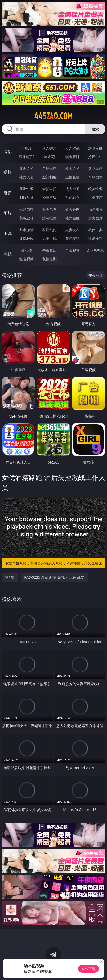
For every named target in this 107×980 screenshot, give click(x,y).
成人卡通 (73, 189)
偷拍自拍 (49, 189)
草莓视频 (73, 250)
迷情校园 (26, 238)
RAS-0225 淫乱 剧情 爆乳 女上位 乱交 (54, 577)
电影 (7, 193)
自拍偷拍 (49, 168)
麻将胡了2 (26, 157)
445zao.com (53, 116)
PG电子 (27, 148)
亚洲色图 (49, 209)
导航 (7, 254)
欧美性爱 (95, 189)
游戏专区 (95, 148)
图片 (7, 213)
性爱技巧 (95, 238)
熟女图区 (73, 218)
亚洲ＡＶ (26, 168)
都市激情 (26, 230)
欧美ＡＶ (73, 168)
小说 (7, 233)
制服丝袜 (26, 198)
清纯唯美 (49, 218)
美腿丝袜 (26, 218)
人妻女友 (73, 230)
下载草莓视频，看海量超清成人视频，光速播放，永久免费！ (54, 563)
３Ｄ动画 (95, 168)
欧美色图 (73, 209)
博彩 (7, 152)
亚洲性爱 (26, 189)
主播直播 (73, 177)
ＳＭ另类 (95, 177)
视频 (7, 172)
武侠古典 (95, 230)
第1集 (10, 577)
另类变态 (95, 198)
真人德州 (49, 148)
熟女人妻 (26, 177)
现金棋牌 (73, 157)
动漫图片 (95, 209)
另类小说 (49, 238)
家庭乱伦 (49, 230)
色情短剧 (49, 259)
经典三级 (49, 198)
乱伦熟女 (73, 198)
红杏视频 (26, 259)
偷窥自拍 (26, 209)
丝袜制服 (49, 177)
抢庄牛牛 (95, 157)
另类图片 (95, 218)
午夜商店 (49, 250)
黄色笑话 (73, 238)
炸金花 (49, 157)
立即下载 (88, 969)
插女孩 (26, 250)
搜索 (95, 129)
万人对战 (73, 148)
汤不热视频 (95, 250)
